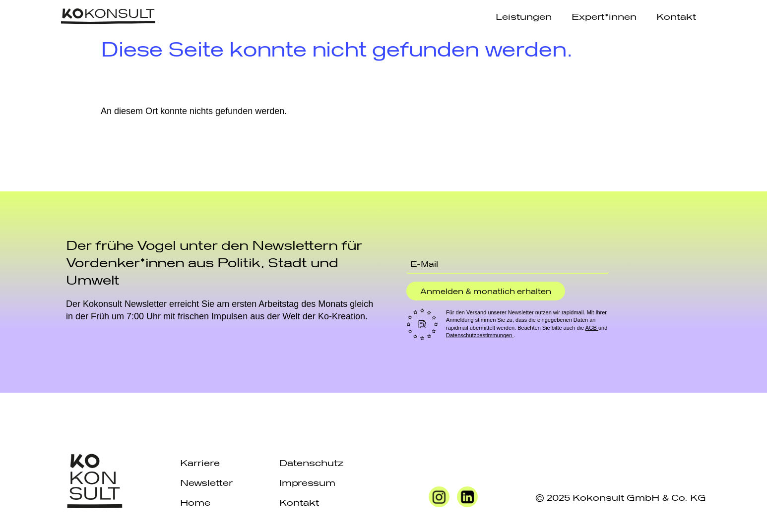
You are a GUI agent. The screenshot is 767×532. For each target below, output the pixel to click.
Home (195, 502)
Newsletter (206, 482)
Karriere (200, 462)
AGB (592, 328)
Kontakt (676, 16)
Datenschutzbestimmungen (480, 335)
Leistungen (524, 16)
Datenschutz (311, 462)
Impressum (307, 482)
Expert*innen (604, 16)
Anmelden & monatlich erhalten (486, 291)
